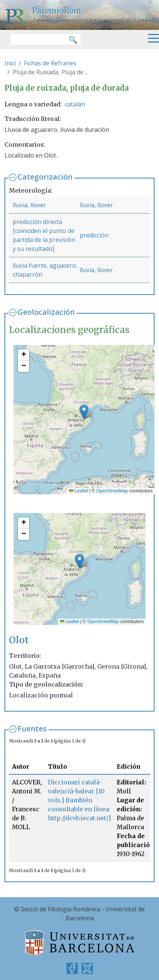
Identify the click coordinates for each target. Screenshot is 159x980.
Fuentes (32, 729)
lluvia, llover (29, 205)
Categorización (45, 177)
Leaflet (78, 491)
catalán (75, 104)
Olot (19, 640)
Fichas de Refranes (50, 63)
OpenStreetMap (112, 491)
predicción (94, 235)
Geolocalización (46, 312)
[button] (84, 412)
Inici (10, 63)
